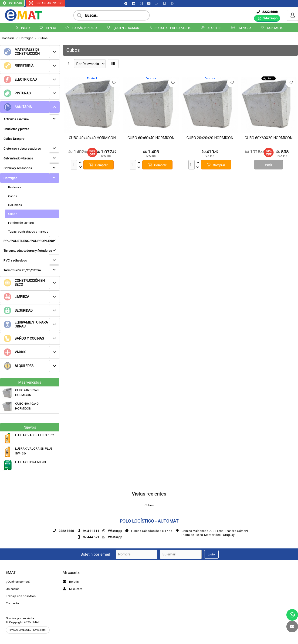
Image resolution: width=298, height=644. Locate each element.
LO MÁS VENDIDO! (81, 28)
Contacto (12, 603)
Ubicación (13, 589)
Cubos (43, 38)
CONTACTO (272, 28)
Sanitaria (8, 38)
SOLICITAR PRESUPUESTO (171, 28)
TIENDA (48, 28)
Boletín (70, 582)
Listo (211, 554)
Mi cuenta (72, 589)
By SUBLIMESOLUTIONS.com (28, 630)
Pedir (269, 165)
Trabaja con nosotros (21, 596)
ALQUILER (211, 28)
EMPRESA (241, 28)
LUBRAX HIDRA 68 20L (31, 462)
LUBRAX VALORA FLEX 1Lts (35, 435)
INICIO (22, 28)
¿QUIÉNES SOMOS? (124, 28)
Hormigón (26, 38)
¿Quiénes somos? (18, 582)
